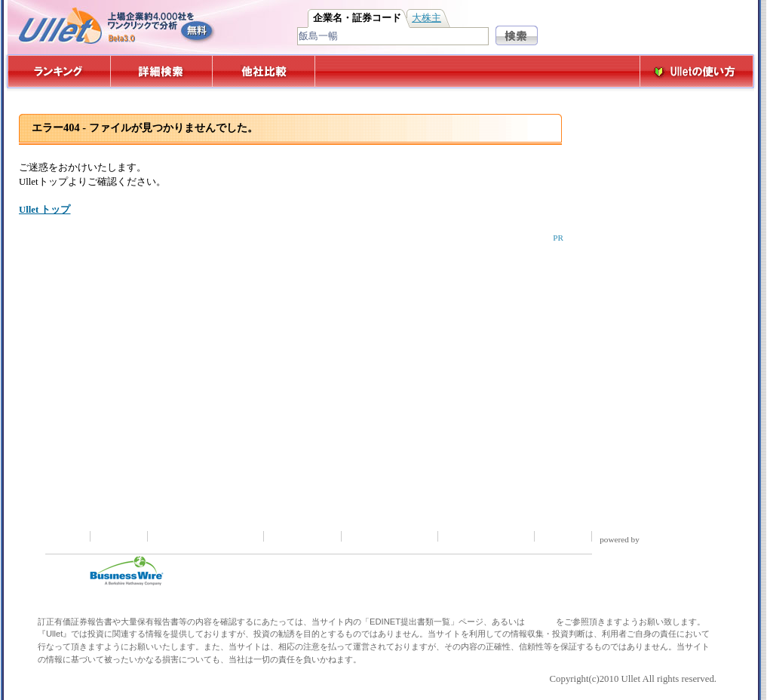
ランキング (58, 71)
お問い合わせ (304, 536)
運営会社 (564, 536)
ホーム (67, 536)
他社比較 (265, 71)
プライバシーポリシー (207, 536)
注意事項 (120, 536)
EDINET (540, 622)
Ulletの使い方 (697, 71)
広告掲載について (487, 536)
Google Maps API (632, 549)
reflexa (696, 539)
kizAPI (662, 539)
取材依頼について (391, 536)
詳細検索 (162, 71)
